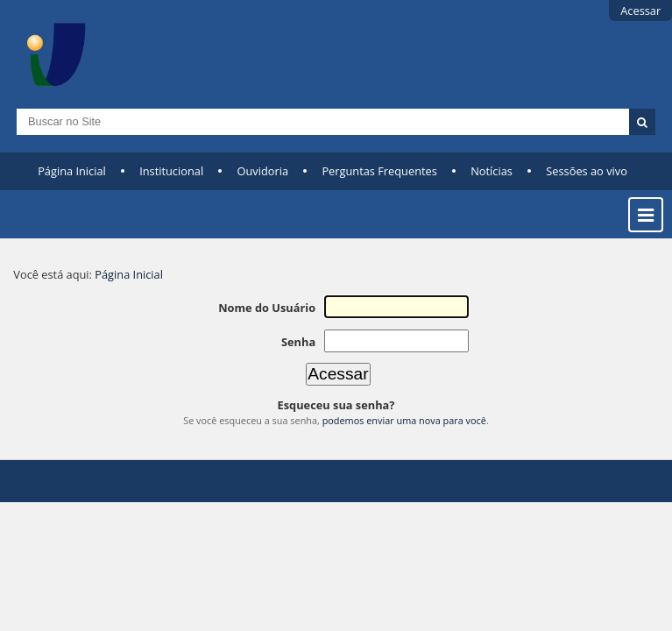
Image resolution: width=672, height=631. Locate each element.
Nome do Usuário (267, 308)
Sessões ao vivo (587, 171)
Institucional (171, 171)
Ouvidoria (263, 171)
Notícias (492, 171)
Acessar (640, 11)
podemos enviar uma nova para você (404, 420)
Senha (298, 342)
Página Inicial (72, 171)
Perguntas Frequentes (379, 171)
